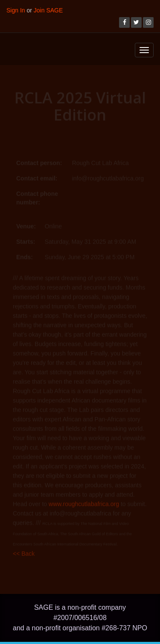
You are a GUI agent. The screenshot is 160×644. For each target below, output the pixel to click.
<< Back (24, 552)
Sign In (16, 10)
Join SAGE (48, 10)
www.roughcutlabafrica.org (84, 503)
